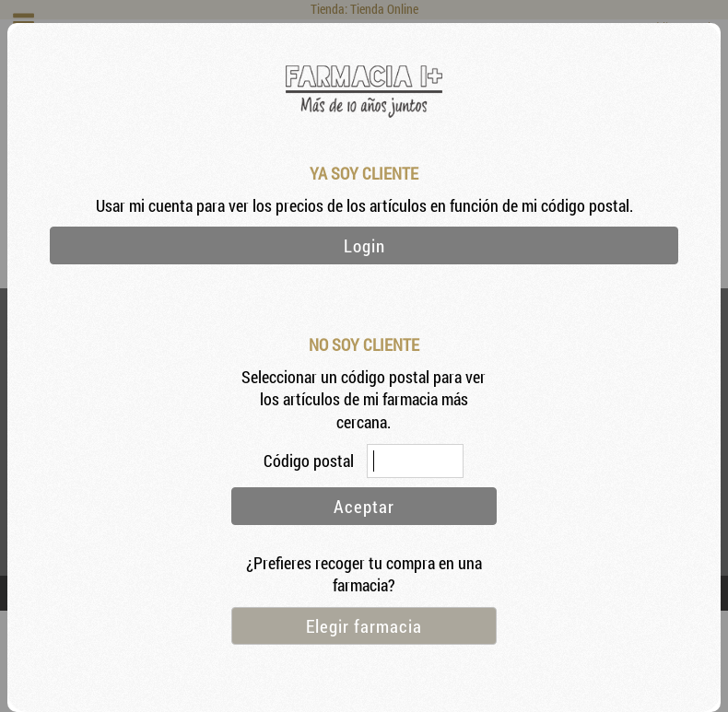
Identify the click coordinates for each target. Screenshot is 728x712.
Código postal (311, 461)
